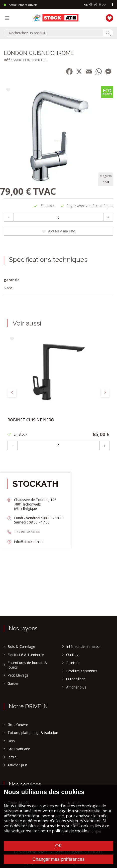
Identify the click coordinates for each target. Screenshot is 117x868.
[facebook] (112, 5)
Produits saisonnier (82, 671)
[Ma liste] (108, 17)
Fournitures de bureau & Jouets (27, 665)
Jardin (12, 757)
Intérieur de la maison (84, 647)
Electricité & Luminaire (26, 655)
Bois (11, 741)
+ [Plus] (108, 217)
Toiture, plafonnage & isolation (33, 733)
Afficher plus (76, 687)
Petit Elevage (18, 675)
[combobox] (53, 33)
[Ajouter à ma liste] (8, 90)
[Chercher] (108, 33)
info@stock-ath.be (29, 542)
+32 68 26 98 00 (95, 4)
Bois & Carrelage (21, 647)
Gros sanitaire (19, 749)
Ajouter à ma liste (58, 231)
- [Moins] (9, 217)
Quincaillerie (76, 679)
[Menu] (9, 18)
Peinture (73, 663)
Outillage (73, 655)
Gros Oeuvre (18, 725)
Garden (13, 684)
